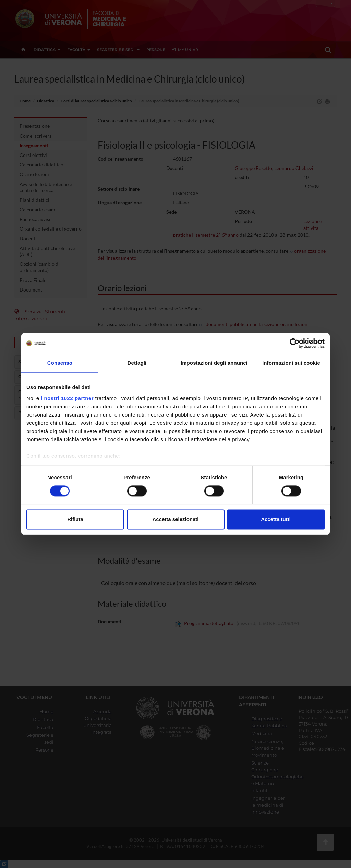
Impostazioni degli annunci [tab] (214, 363)
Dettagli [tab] (137, 363)
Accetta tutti (276, 519)
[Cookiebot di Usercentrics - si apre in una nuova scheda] (295, 343)
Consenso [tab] (60, 363)
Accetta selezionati (175, 519)
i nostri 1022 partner (67, 398)
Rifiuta (75, 519)
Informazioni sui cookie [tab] (291, 363)
